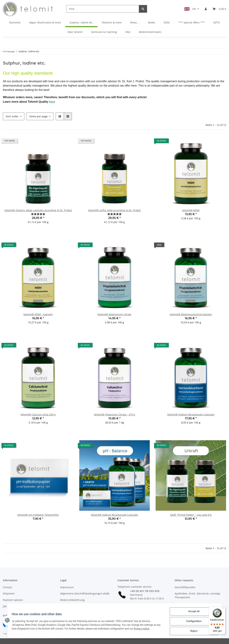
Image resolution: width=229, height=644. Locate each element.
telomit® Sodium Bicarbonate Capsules (191, 414)
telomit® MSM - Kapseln (38, 314)
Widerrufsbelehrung (72, 600)
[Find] (103, 9)
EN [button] (194, 9)
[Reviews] (38, 214)
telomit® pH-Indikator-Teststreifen (38, 515)
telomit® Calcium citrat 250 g (38, 414)
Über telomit (75, 32)
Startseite (15, 22)
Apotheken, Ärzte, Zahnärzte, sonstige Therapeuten (197, 595)
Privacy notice (143, 630)
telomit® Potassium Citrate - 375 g (114, 414)
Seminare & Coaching (104, 32)
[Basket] (219, 9)
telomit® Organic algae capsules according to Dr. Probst (38, 210)
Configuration (192, 622)
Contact (7, 587)
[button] (206, 9)
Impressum (67, 587)
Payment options (13, 600)
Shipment (9, 593)
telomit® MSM (191, 210)
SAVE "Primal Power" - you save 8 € (191, 515)
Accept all (193, 613)
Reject (193, 631)
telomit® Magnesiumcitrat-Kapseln (191, 314)
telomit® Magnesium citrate (114, 314)
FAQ (128, 32)
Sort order (12, 116)
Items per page (38, 116)
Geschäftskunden (185, 587)
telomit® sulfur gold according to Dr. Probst (114, 210)
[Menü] (223, 609)
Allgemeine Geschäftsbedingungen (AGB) (85, 593)
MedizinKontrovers (150, 32)
